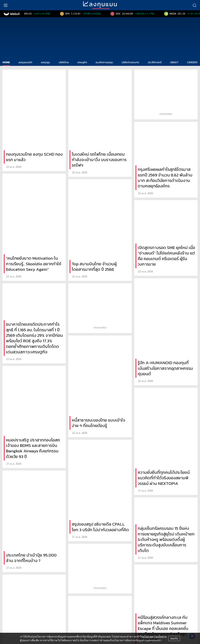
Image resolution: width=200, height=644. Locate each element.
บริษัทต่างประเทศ (130, 62)
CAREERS (192, 62)
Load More (100, 549)
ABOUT (174, 62)
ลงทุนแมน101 (25, 62)
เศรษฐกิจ (82, 62)
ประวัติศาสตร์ (155, 62)
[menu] (6, 5)
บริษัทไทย (64, 62)
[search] (194, 5)
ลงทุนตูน (45, 62)
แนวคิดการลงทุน (104, 62)
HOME (6, 62)
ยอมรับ (174, 638)
